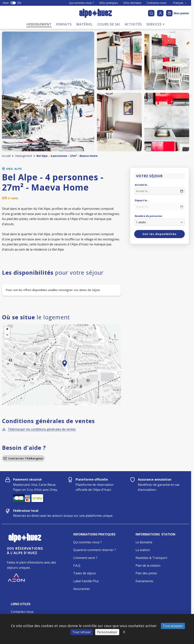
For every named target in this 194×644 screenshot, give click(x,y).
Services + (156, 24)
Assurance (81, 589)
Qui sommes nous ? (81, 3)
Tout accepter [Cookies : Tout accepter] (173, 626)
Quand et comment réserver (94, 550)
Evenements (144, 581)
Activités (133, 24)
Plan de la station (148, 565)
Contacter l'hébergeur (23, 458)
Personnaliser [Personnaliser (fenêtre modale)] (107, 632)
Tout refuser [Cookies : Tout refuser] (82, 632)
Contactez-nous (157, 3)
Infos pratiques (109, 3)
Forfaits (64, 24)
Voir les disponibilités (159, 234)
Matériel (85, 24)
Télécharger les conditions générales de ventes (39, 429)
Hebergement (39, 24)
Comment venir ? (85, 558)
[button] (65, 368)
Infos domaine (132, 3)
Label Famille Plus (86, 581)
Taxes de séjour (85, 573)
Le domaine (144, 542)
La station (143, 550)
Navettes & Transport (151, 558)
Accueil (6, 156)
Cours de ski (109, 24)
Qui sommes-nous (86, 542)
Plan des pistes (146, 573)
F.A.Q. (77, 565)
